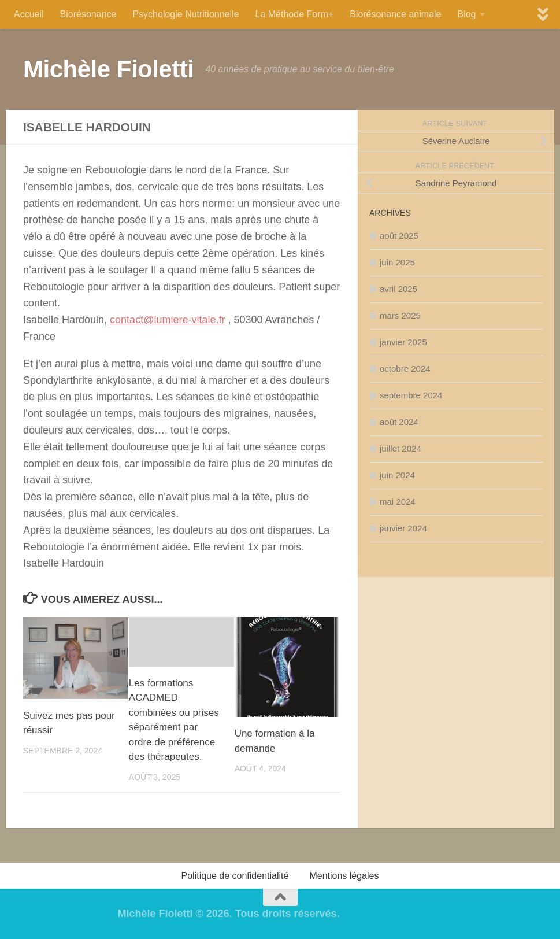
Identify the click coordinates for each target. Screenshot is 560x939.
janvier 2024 (403, 528)
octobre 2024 (405, 369)
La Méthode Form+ (295, 14)
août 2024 (399, 422)
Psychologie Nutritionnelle (186, 14)
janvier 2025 (403, 342)
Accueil (29, 14)
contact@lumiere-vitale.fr (167, 320)
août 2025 (399, 236)
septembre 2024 (411, 395)
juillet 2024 (400, 448)
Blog (466, 14)
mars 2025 (400, 315)
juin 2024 (397, 475)
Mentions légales (344, 876)
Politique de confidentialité (235, 876)
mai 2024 (398, 502)
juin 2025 (397, 262)
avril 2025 (398, 289)
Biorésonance (88, 14)
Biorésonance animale (395, 14)
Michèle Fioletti (108, 69)
